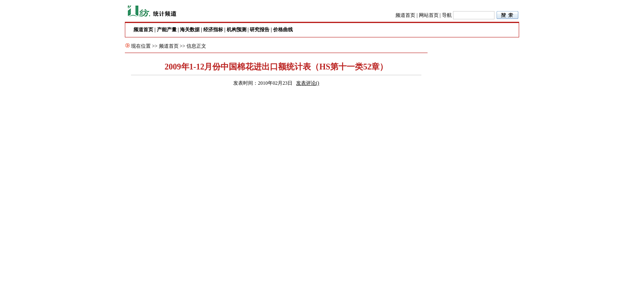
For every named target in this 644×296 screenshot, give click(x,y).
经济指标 (213, 30)
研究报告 (260, 30)
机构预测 (237, 30)
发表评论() (308, 83)
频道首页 (405, 15)
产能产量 (167, 30)
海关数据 (190, 30)
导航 (447, 15)
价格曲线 (283, 30)
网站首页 (429, 15)
